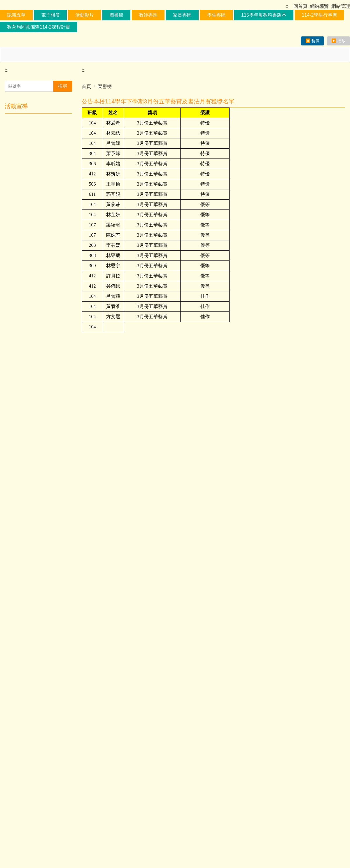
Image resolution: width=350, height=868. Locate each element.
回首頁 (299, 6)
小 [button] (317, 174)
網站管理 (341, 6)
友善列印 (94, 781)
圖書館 (128, 77)
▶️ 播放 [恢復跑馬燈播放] (338, 102)
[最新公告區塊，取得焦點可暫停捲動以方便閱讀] (175, 115)
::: (288, 6)
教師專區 (160, 77)
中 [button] (329, 174)
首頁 (86, 147)
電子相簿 (62, 77)
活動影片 (97, 77)
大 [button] (340, 174)
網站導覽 (319, 6)
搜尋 (63, 147)
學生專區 (228, 77)
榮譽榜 (105, 147)
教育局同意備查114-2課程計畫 (82, 89)
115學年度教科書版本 (276, 77)
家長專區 (194, 77)
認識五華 (28, 77)
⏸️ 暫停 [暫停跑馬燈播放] (313, 102)
